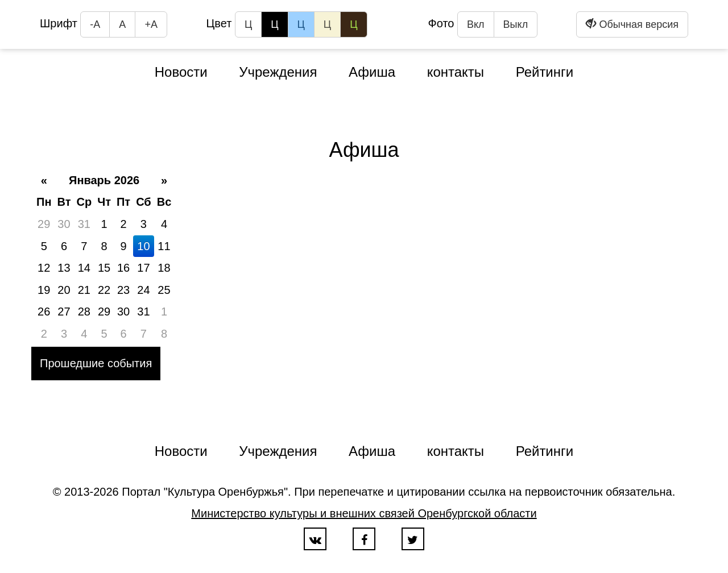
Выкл (516, 24)
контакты (456, 72)
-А (95, 24)
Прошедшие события (96, 363)
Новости (181, 72)
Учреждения (278, 72)
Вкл (476, 24)
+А (151, 24)
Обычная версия (632, 24)
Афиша (372, 72)
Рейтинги (545, 72)
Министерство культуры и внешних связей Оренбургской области (364, 513)
